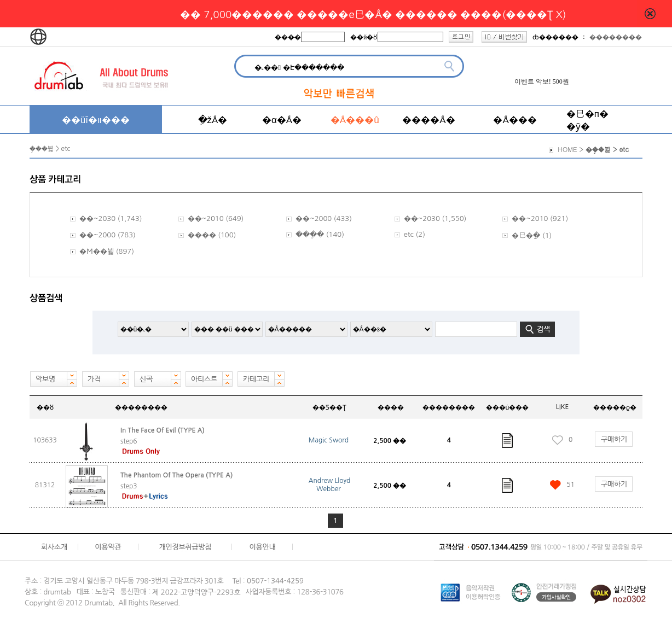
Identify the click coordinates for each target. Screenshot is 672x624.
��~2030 (97, 218)
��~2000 (314, 218)
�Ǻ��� (515, 119)
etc (409, 234)
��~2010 (206, 218)
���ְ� (310, 234)
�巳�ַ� (526, 235)
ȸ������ (555, 37)
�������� (616, 37)
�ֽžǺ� (213, 119)
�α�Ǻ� (282, 119)
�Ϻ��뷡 (97, 251)
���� (202, 235)
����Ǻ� (428, 119)
